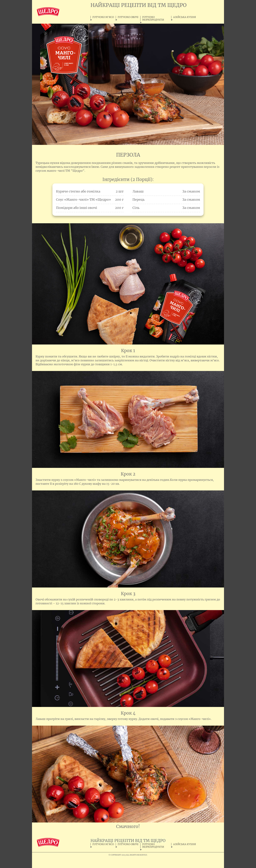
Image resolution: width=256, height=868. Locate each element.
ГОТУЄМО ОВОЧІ (128, 17)
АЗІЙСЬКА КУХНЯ (185, 17)
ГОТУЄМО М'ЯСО (103, 17)
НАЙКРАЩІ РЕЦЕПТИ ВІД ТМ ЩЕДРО (138, 5)
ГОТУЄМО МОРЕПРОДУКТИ (153, 18)
